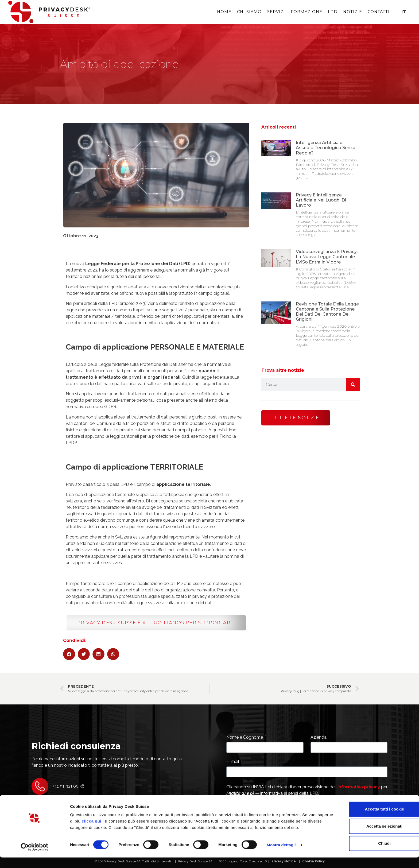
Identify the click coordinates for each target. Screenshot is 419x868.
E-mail (233, 762)
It (404, 12)
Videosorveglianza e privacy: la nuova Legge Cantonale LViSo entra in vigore (327, 257)
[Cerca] (353, 385)
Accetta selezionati (361, 832)
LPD (333, 12)
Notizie (353, 12)
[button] (69, 654)
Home (224, 12)
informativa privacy (359, 787)
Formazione (307, 12)
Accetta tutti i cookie (361, 815)
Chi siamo (249, 12)
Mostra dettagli (281, 857)
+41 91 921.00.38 (68, 786)
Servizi (276, 12)
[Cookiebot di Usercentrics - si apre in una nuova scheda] (35, 858)
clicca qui (117, 827)
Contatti (379, 12)
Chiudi (361, 849)
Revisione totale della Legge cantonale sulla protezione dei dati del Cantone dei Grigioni (327, 312)
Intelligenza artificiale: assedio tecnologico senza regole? (326, 148)
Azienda (319, 737)
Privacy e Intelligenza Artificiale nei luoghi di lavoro (321, 200)
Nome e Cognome (245, 737)
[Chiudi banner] (411, 810)
